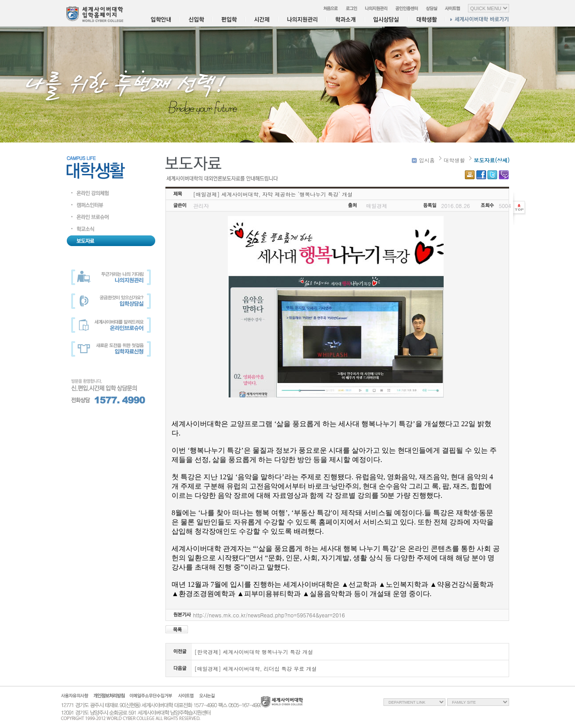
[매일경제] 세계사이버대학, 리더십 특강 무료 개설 (256, 668)
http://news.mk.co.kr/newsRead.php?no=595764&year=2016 (269, 615)
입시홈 (423, 160)
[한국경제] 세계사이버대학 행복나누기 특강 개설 (254, 652)
